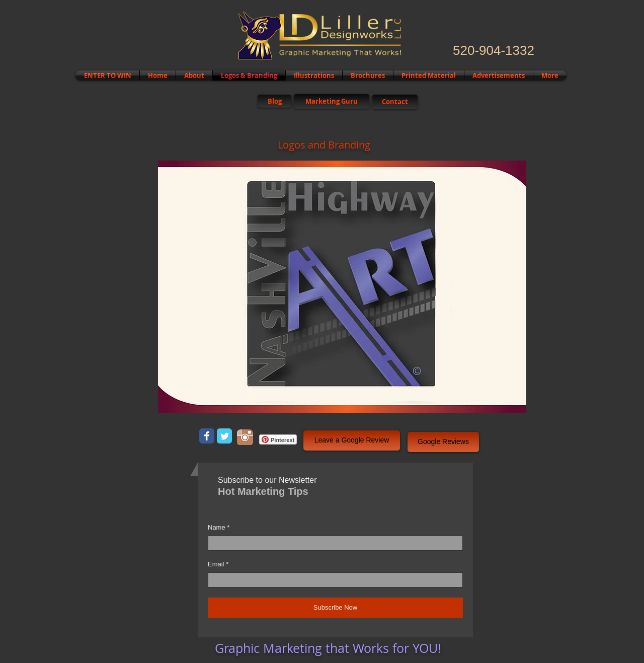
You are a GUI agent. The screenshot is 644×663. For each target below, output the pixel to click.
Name (217, 527)
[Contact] (395, 102)
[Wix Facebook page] (207, 436)
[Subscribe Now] (335, 608)
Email (216, 564)
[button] (342, 287)
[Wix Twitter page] (224, 436)
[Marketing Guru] (332, 101)
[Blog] (274, 101)
